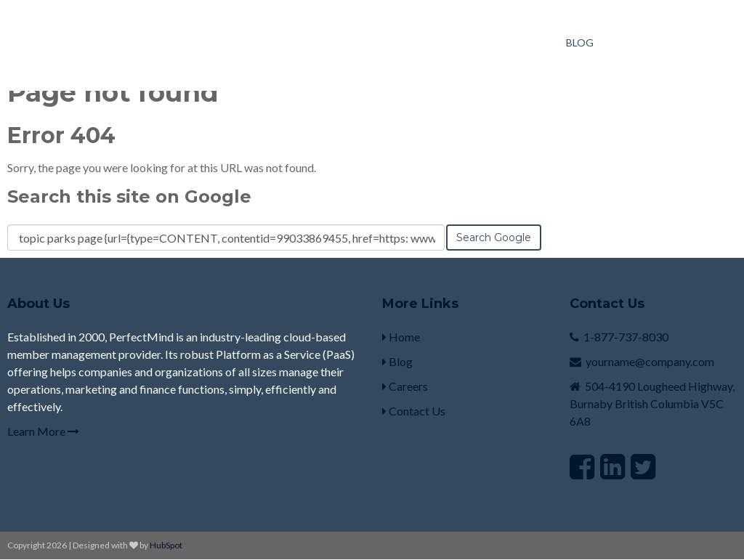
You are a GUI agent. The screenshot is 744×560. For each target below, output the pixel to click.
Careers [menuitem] (405, 386)
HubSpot (166, 545)
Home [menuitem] (401, 337)
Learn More (43, 431)
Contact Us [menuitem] (414, 411)
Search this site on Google (129, 196)
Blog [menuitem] (580, 42)
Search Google (494, 238)
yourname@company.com (650, 361)
